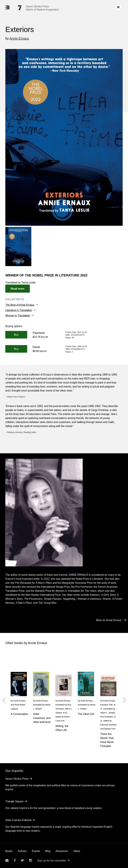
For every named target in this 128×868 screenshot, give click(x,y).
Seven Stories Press (37, 6)
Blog (48, 851)
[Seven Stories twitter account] (22, 860)
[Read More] (18, 289)
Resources (62, 851)
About (77, 851)
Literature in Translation (19, 310)
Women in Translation (18, 316)
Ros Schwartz (107, 717)
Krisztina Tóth (106, 705)
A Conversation (19, 714)
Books (9, 851)
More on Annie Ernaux (109, 620)
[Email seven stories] (7, 860)
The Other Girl (86, 714)
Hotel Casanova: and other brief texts (42, 718)
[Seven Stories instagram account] (30, 860)
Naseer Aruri (110, 729)
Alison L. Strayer (108, 713)
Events (36, 851)
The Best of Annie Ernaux (20, 305)
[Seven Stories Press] (20, 8)
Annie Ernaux (19, 38)
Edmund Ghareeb (108, 725)
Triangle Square (14, 801)
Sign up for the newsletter (52, 861)
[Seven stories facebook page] (15, 860)
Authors (22, 851)
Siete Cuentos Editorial (18, 820)
